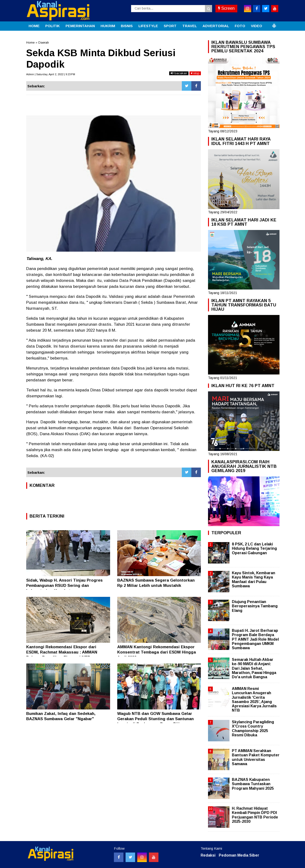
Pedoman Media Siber (239, 855)
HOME (34, 26)
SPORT (170, 26)
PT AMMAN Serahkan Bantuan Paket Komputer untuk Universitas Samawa (256, 757)
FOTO (240, 26)
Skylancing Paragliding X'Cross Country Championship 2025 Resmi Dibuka (253, 728)
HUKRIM (108, 26)
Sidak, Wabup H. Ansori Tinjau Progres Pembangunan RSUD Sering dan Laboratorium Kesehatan (64, 586)
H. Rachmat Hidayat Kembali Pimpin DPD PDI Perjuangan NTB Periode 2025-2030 (255, 815)
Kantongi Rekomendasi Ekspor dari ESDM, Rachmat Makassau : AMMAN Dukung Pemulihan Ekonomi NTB (62, 652)
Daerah (44, 42)
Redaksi (208, 855)
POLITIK (53, 26)
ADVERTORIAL (216, 26)
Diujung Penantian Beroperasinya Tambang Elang (255, 606)
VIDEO (257, 26)
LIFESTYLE (148, 26)
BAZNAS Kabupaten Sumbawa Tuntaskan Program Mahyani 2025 (253, 784)
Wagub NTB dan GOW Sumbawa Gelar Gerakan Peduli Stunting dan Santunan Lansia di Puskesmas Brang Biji (155, 719)
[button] (274, 24)
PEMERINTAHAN (80, 26)
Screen (226, 8)
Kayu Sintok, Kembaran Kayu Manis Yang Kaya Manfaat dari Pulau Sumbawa (254, 579)
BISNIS (127, 26)
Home (30, 42)
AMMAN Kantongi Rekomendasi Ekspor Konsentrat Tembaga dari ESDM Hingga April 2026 (157, 652)
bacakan (179, 73)
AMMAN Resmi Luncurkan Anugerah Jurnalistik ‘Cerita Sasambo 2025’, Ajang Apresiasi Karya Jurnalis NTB (254, 699)
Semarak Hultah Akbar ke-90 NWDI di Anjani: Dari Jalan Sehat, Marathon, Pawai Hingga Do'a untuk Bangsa (254, 668)
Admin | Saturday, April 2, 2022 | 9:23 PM (51, 74)
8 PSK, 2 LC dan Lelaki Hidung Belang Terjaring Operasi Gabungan (254, 548)
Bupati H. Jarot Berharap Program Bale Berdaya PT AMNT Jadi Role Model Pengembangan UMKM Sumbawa (255, 639)
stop (195, 73)
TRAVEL (190, 26)
